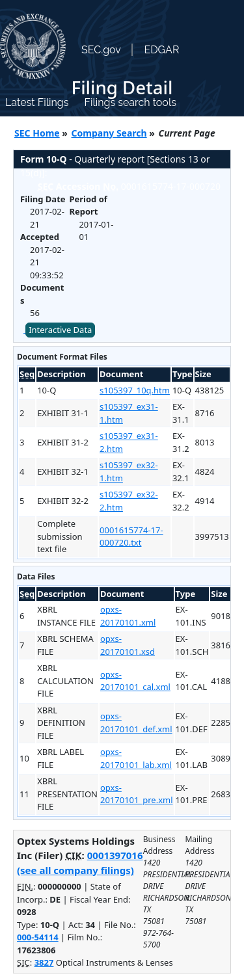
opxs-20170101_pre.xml (137, 794)
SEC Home (37, 133)
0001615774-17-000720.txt (131, 536)
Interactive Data (60, 330)
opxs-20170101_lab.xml (136, 758)
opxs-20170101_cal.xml (135, 681)
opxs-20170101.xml (128, 616)
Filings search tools (130, 102)
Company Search (109, 133)
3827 (44, 962)
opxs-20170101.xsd (128, 645)
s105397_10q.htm (135, 390)
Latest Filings (37, 102)
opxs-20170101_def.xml (136, 722)
